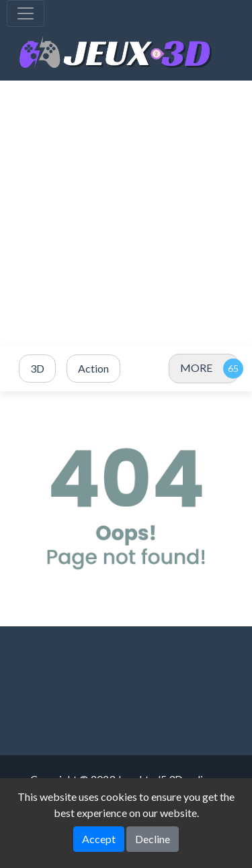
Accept (99, 839)
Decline (153, 839)
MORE (196, 368)
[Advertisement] (126, 213)
